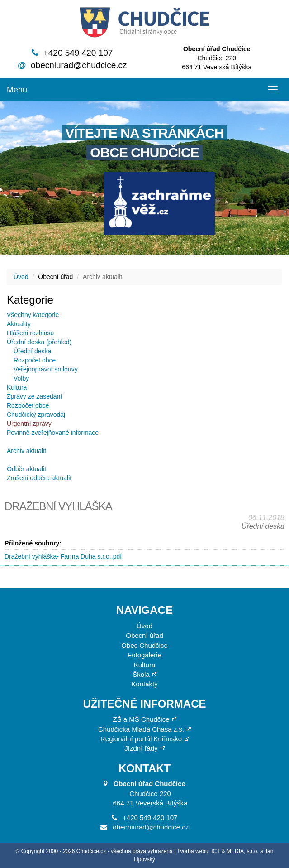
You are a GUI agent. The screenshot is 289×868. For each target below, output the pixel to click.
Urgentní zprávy (29, 424)
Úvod (21, 277)
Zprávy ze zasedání (34, 396)
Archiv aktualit (26, 451)
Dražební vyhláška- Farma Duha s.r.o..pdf (63, 556)
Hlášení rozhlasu (30, 333)
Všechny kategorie (33, 315)
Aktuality (19, 324)
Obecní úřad (144, 635)
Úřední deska (32, 351)
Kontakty (144, 684)
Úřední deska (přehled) (39, 342)
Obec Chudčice (144, 645)
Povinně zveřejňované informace (53, 433)
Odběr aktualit (26, 469)
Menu (17, 90)
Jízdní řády (141, 748)
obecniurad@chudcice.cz (79, 65)
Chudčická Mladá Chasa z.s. (141, 729)
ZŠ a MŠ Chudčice (141, 719)
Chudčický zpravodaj (36, 415)
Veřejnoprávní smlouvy (46, 369)
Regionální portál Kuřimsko (141, 739)
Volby (21, 378)
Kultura (17, 387)
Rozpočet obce (35, 360)
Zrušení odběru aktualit (39, 478)
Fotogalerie (144, 655)
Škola (141, 674)
